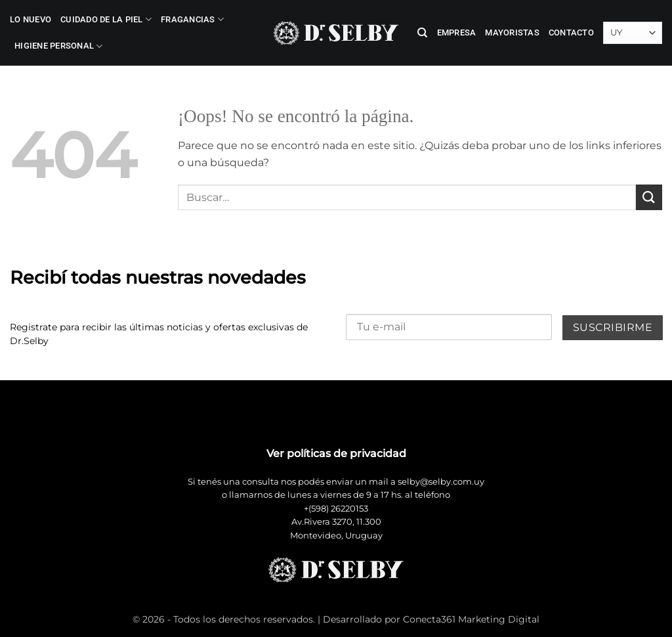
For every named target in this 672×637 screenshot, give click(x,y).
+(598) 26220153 (336, 509)
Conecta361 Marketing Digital (471, 619)
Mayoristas (512, 33)
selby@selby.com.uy (441, 482)
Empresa (457, 33)
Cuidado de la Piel (106, 19)
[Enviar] (649, 197)
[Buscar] (422, 33)
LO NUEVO (31, 19)
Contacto (571, 33)
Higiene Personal (59, 46)
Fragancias (192, 19)
